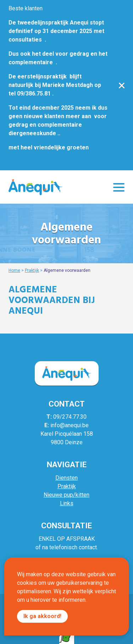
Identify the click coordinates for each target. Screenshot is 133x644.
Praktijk (32, 270)
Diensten (66, 478)
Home (14, 270)
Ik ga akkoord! (42, 616)
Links (67, 503)
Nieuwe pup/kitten (66, 495)
